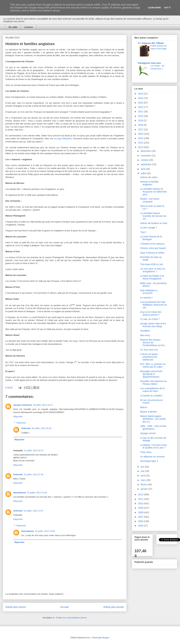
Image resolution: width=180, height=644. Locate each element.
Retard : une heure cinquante (150, 200)
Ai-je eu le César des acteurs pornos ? (151, 313)
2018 (141, 125)
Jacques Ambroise (23, 405)
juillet (144, 173)
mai (143, 471)
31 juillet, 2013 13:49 (37, 493)
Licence (29, 27)
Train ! (143, 232)
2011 (141, 499)
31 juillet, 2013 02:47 (34, 450)
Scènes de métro (149, 177)
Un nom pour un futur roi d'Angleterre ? (153, 270)
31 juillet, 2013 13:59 (45, 531)
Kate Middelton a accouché (149, 292)
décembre (146, 151)
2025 (141, 94)
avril (143, 476)
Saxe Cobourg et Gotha (152, 253)
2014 (141, 143)
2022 (141, 107)
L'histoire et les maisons (152, 244)
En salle (13, 27)
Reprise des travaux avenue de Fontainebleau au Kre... (153, 342)
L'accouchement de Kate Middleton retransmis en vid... (154, 305)
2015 (141, 138)
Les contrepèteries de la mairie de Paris (152, 390)
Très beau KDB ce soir (152, 264)
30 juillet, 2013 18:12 (43, 405)
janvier (144, 489)
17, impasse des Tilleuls (151, 43)
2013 (141, 147)
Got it (167, 8)
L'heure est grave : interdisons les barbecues (150, 357)
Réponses (21, 423)
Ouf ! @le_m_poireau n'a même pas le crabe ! (153, 365)
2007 (141, 517)
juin (143, 467)
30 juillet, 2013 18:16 (42, 428)
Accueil (65, 607)
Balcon (144, 407)
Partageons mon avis (149, 63)
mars (143, 480)
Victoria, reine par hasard (153, 248)
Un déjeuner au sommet (152, 457)
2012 (141, 494)
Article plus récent (16, 607)
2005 (141, 526)
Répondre (18, 417)
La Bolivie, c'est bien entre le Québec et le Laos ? (153, 446)
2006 (141, 521)
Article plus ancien (114, 607)
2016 (141, 134)
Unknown (26, 428)
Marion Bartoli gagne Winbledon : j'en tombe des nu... (153, 419)
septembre (146, 164)
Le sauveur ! (146, 298)
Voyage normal (148, 433)
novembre (146, 156)
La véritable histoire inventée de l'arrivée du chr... (153, 216)
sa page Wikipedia (63, 139)
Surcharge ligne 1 (149, 461)
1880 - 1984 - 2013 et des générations (153, 427)
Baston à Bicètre (149, 412)
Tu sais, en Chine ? (150, 319)
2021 (141, 111)
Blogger (106, 638)
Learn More (154, 8)
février (144, 485)
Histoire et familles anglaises (149, 183)
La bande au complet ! (151, 396)
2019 (141, 120)
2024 (141, 98)
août (143, 169)
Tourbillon (145, 331)
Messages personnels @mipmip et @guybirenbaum (151, 374)
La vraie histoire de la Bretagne (151, 238)
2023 (141, 103)
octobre (145, 160)
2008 (141, 512)
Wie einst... (146, 335)
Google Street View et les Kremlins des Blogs (153, 325)
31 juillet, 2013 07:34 (34, 474)
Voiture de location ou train (154, 223)
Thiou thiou (146, 452)
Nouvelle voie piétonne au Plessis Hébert (153, 383)
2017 (141, 129)
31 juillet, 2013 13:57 (34, 511)
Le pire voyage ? (149, 228)
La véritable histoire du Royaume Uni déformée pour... (153, 192)
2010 (141, 503)
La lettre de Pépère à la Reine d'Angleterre (152, 277)
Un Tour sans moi (149, 350)
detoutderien (20, 493)
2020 (141, 116)
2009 (141, 508)
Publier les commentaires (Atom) (71, 618)
